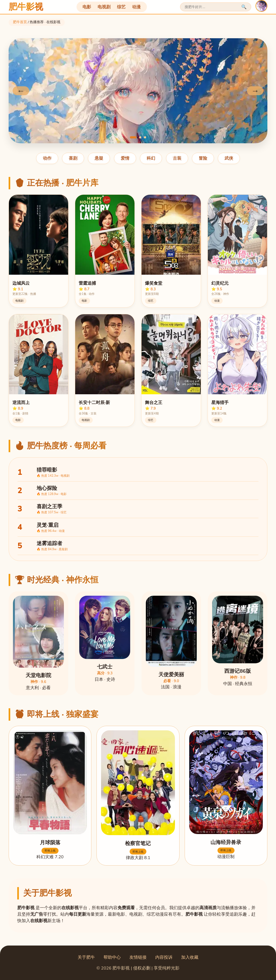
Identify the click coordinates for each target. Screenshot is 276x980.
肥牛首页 (20, 22)
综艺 (121, 7)
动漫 (136, 7)
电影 (87, 7)
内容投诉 (164, 957)
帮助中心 (112, 957)
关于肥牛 (86, 957)
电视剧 (104, 7)
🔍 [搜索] (244, 7)
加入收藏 (190, 957)
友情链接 (138, 957)
